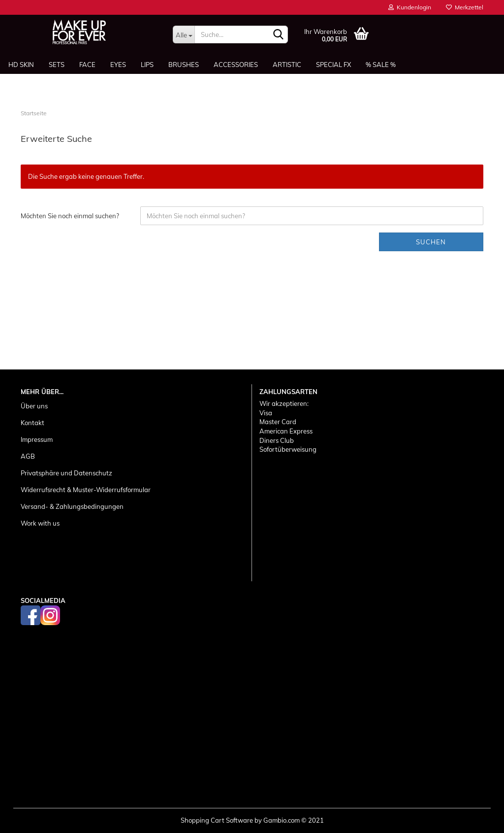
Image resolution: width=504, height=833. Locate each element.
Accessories (236, 65)
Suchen (431, 242)
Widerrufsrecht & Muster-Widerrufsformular (86, 490)
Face (87, 65)
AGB (28, 456)
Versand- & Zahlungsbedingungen (72, 506)
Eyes (118, 65)
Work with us (40, 523)
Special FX (333, 65)
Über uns (34, 406)
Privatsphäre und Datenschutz (66, 473)
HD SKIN (21, 65)
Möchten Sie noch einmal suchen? (70, 216)
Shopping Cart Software (217, 820)
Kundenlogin (410, 7)
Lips (147, 65)
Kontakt (32, 423)
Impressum (37, 439)
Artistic (287, 65)
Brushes (184, 65)
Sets (57, 65)
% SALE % (381, 65)
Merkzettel (465, 7)
